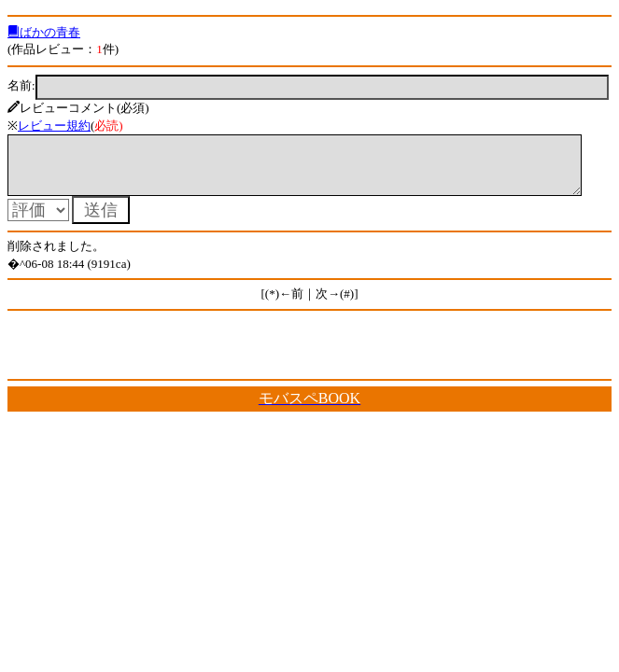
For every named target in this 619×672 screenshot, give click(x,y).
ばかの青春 (44, 32)
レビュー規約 (54, 126)
